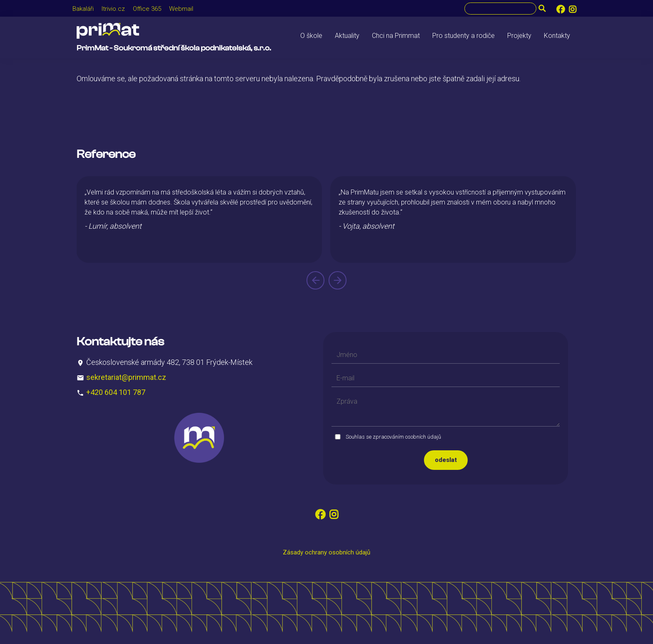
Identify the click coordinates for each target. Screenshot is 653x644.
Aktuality (347, 36)
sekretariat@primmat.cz (126, 377)
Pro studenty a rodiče (464, 36)
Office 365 (147, 9)
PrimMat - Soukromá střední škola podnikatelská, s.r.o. (174, 48)
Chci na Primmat (396, 36)
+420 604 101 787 (116, 392)
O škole (311, 36)
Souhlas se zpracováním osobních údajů (393, 437)
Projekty (519, 36)
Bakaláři (83, 9)
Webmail (181, 9)
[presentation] (315, 280)
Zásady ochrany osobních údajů (326, 552)
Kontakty (557, 36)
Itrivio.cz (113, 9)
